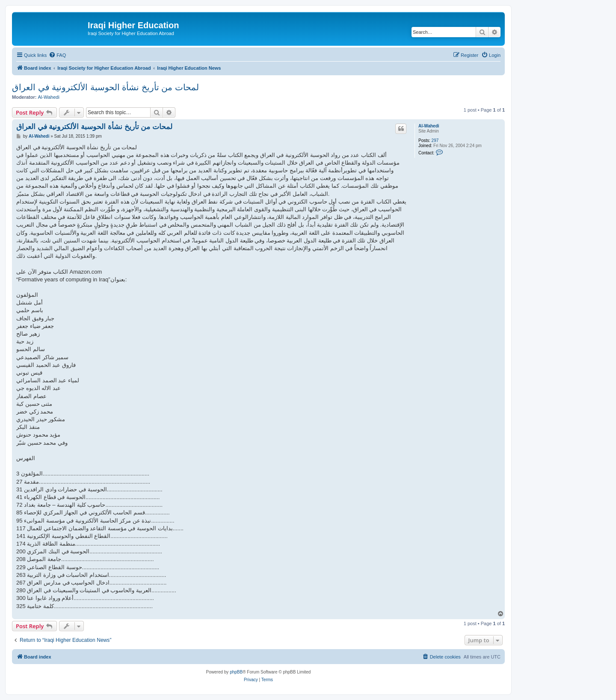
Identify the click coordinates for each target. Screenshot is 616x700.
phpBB (236, 672)
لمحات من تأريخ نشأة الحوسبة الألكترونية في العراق (105, 87)
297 (435, 140)
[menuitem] (57, 55)
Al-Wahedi (49, 97)
